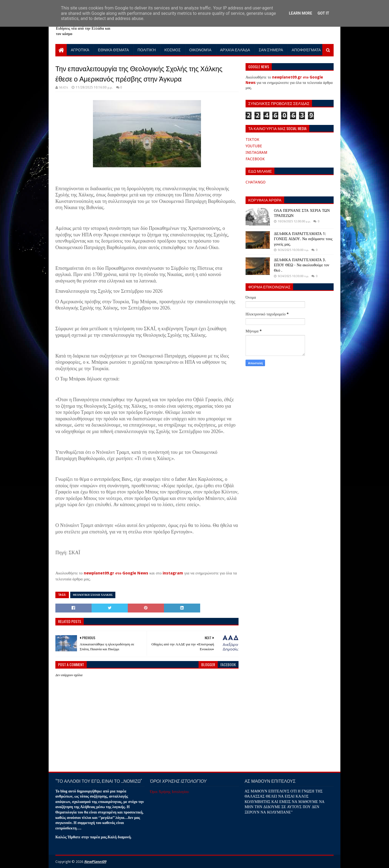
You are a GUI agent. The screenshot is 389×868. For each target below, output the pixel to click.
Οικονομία (200, 50)
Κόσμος (173, 50)
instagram (173, 573)
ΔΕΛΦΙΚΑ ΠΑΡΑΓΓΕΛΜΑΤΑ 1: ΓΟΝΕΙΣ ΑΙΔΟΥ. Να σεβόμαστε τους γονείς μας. (303, 239)
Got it (323, 13)
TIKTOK (252, 139)
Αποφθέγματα (306, 50)
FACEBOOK (255, 159)
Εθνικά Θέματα (113, 50)
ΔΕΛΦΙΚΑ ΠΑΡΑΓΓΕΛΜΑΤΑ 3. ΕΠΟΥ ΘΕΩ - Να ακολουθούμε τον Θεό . (301, 265)
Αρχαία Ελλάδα (235, 50)
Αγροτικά (80, 50)
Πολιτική (147, 50)
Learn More (300, 13)
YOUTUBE (254, 146)
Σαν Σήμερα (271, 50)
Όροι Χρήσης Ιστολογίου (169, 792)
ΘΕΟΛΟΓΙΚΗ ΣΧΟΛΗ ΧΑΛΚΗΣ (93, 595)
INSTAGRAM (256, 152)
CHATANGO (256, 182)
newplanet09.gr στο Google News (116, 573)
